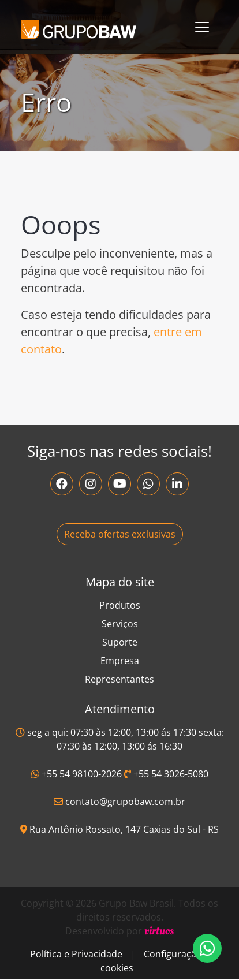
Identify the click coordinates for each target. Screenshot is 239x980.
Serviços (120, 624)
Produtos (120, 605)
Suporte (120, 642)
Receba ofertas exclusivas (120, 534)
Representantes (119, 679)
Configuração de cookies (158, 961)
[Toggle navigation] (202, 27)
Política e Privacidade (76, 954)
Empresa (120, 661)
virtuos (159, 931)
